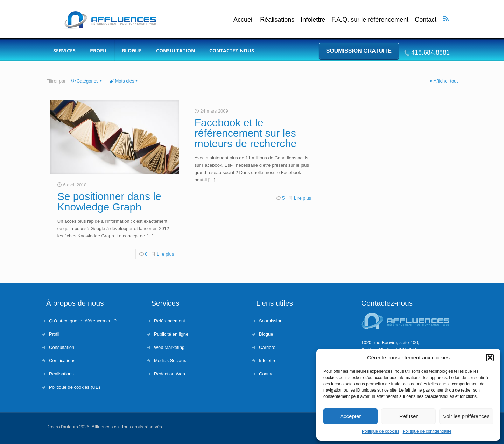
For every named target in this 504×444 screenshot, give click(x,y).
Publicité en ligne (171, 334)
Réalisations (277, 20)
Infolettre (313, 20)
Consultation (62, 347)
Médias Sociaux (170, 361)
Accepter (351, 416)
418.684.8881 (430, 52)
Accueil (244, 20)
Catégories (87, 81)
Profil (54, 334)
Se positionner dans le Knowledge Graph (109, 202)
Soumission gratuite (359, 51)
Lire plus (165, 254)
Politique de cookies (381, 431)
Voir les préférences (466, 416)
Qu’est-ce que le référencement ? (83, 321)
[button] (490, 358)
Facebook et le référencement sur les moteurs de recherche (246, 133)
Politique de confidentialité (427, 431)
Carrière (267, 347)
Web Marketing (169, 347)
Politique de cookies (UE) (75, 387)
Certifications (62, 361)
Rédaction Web (170, 374)
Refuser (409, 416)
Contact (426, 20)
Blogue (266, 334)
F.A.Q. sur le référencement (370, 20)
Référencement (170, 321)
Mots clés (124, 81)
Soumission (271, 321)
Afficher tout (443, 81)
